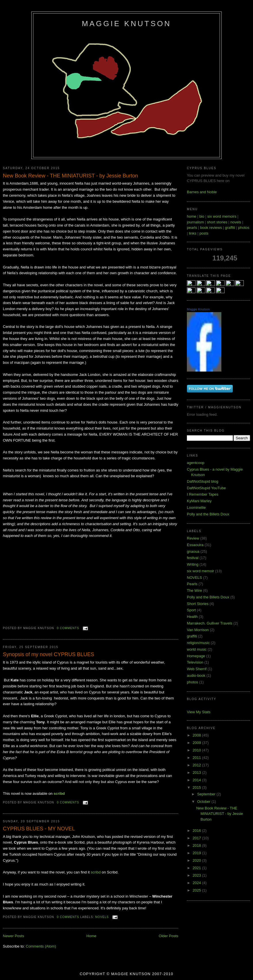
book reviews (211, 228)
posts (204, 233)
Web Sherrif (197, 669)
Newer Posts (14, 936)
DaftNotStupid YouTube (206, 488)
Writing (193, 564)
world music (197, 649)
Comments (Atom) (41, 946)
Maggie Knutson (126, 24)
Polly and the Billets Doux (208, 514)
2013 (197, 773)
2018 (197, 845)
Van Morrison (198, 630)
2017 (197, 838)
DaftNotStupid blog (203, 481)
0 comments (68, 628)
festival (193, 558)
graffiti (230, 228)
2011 (197, 758)
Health (192, 617)
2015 (197, 787)
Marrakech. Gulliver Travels (210, 623)
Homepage (196, 656)
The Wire (194, 590)
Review (193, 538)
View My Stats (199, 712)
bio (202, 216)
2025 (197, 890)
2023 (197, 875)
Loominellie (196, 508)
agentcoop (196, 463)
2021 (197, 868)
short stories (217, 222)
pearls (192, 228)
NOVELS (102, 917)
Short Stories (198, 604)
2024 (197, 883)
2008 (197, 735)
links (193, 233)
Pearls (192, 584)
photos (244, 228)
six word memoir (201, 571)
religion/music (198, 643)
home (192, 216)
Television (195, 662)
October (204, 802)
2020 (197, 860)
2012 (197, 765)
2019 (197, 853)
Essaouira (195, 545)
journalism (195, 222)
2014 (197, 780)
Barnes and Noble (202, 192)
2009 (197, 743)
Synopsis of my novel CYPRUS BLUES (48, 654)
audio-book (196, 675)
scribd (59, 794)
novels (236, 222)
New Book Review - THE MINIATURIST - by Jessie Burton (70, 176)
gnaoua (193, 551)
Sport (191, 610)
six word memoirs (222, 216)
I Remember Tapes (203, 494)
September (207, 794)
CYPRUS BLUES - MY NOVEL (39, 829)
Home (92, 936)
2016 (197, 831)
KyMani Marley (199, 501)
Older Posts (168, 936)
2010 (197, 750)
